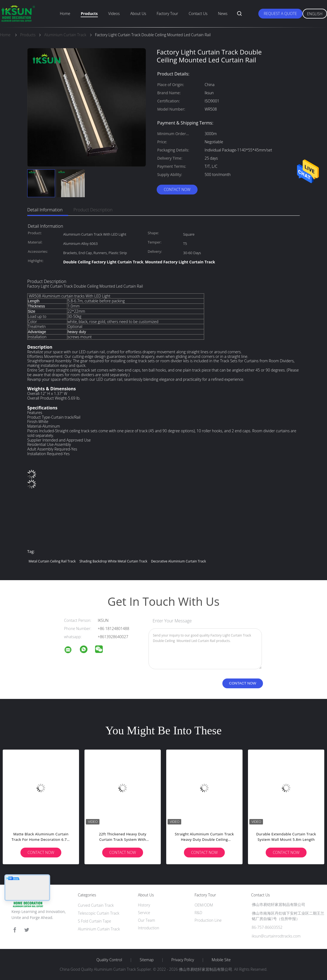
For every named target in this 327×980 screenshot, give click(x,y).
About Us (138, 13)
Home (65, 13)
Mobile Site (221, 960)
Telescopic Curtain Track (99, 913)
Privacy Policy (183, 960)
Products (89, 13)
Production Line (208, 920)
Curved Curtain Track (96, 905)
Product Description (93, 210)
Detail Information (45, 210)
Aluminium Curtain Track (99, 929)
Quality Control (109, 960)
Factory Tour (167, 13)
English (315, 14)
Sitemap (147, 960)
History (144, 905)
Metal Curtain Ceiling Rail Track (52, 561)
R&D (198, 913)
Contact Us (198, 13)
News (223, 13)
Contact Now (177, 189)
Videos (114, 13)
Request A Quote (280, 13)
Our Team (146, 920)
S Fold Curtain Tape (95, 921)
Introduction (149, 928)
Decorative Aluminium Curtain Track (178, 561)
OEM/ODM (204, 905)
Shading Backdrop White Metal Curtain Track (113, 561)
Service (144, 913)
